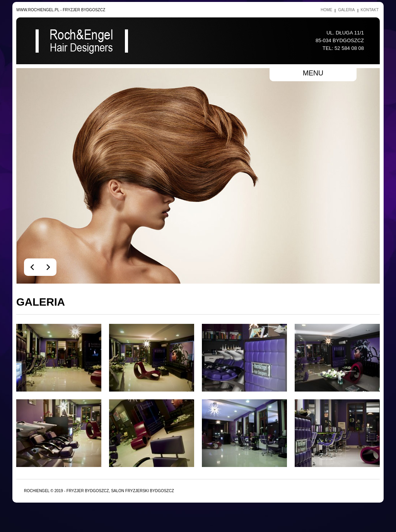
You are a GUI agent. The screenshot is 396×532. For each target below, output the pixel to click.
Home (326, 10)
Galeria (346, 10)
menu (313, 73)
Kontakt (370, 10)
